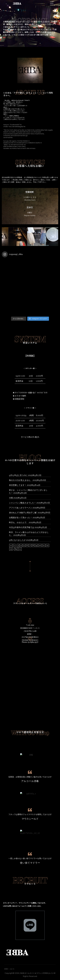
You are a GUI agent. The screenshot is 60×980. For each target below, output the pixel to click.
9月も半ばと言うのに (18, 475)
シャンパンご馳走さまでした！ (22, 503)
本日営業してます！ (18, 485)
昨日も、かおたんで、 (19, 522)
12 (47, 545)
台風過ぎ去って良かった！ (21, 518)
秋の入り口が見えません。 (21, 480)
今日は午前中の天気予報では (22, 527)
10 (40, 545)
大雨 (11, 498)
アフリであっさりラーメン (21, 508)
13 (11, 549)
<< (11, 545)
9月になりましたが (17, 540)
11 (44, 545)
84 (16, 549)
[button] (22, 248)
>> (20, 549)
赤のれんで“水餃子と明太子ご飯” (23, 513)
